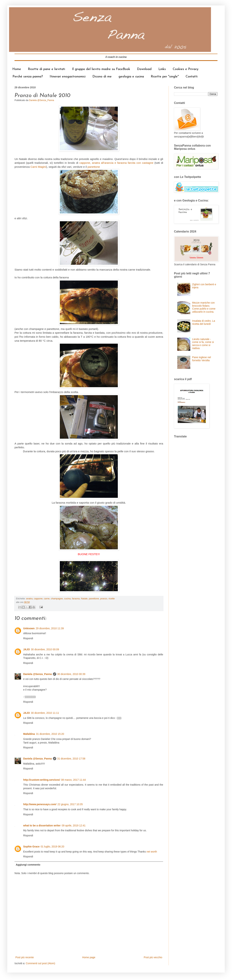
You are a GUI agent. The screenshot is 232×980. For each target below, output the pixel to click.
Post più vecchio (153, 957)
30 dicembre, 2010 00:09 (45, 649)
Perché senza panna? (28, 77)
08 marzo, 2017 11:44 (73, 780)
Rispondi (28, 638)
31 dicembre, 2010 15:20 (50, 734)
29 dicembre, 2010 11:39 (50, 628)
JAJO (27, 649)
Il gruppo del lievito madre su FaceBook (101, 69)
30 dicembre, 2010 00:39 (71, 674)
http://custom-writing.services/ (42, 780)
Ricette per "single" (165, 77)
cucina (67, 599)
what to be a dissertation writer (42, 825)
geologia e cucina (131, 77)
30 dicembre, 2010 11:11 (45, 713)
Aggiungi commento (28, 865)
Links (162, 69)
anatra (29, 599)
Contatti (192, 77)
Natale (84, 599)
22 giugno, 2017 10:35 (70, 804)
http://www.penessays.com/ (40, 804)
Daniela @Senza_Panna (38, 674)
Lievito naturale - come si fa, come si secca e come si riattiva (203, 344)
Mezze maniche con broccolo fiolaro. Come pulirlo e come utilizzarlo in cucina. (204, 307)
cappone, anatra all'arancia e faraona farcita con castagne (116, 163)
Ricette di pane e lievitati (46, 69)
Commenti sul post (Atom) (40, 963)
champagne (57, 599)
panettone (94, 167)
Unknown (29, 628)
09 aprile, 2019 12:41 (74, 825)
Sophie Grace (31, 847)
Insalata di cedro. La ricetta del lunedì (204, 322)
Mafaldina (29, 734)
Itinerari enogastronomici (68, 77)
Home (17, 69)
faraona (76, 599)
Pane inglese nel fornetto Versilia (202, 359)
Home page (89, 957)
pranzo (104, 599)
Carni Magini (38, 167)
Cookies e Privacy (186, 69)
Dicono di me (102, 77)
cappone (38, 599)
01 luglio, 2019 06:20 (52, 847)
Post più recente (25, 957)
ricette (111, 599)
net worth (152, 852)
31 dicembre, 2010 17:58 (71, 759)
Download (144, 69)
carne (47, 599)
